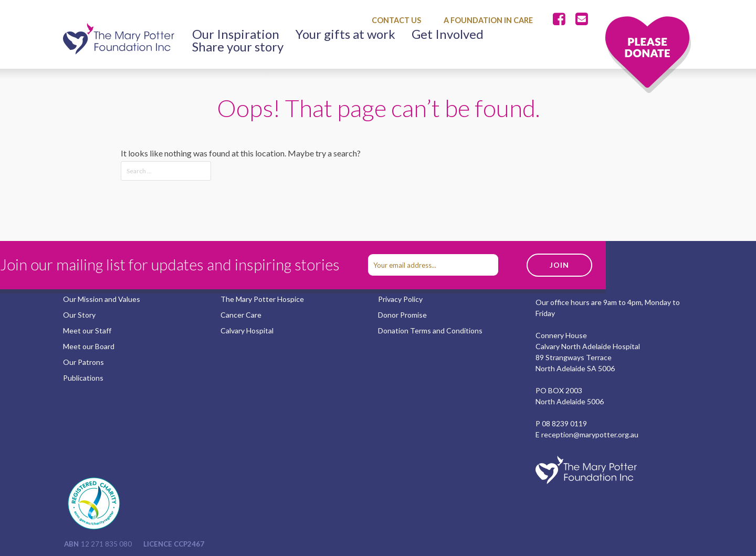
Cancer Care (241, 315)
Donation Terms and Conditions (430, 331)
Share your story (238, 47)
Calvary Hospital (247, 331)
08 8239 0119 (564, 423)
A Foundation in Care (488, 20)
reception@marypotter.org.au (590, 434)
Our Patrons (83, 362)
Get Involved (448, 34)
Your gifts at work (345, 34)
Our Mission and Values (102, 299)
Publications (83, 378)
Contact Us (396, 20)
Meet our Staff (87, 331)
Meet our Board (89, 346)
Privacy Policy (400, 299)
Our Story (79, 315)
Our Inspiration (236, 34)
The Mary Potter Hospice (262, 299)
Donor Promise (402, 315)
